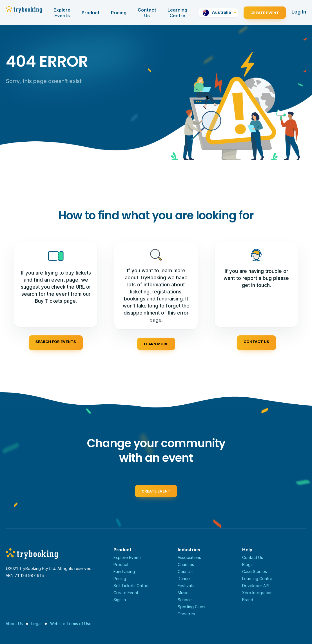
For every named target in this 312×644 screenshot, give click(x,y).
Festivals (186, 586)
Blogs (247, 564)
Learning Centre (177, 13)
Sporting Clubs (191, 607)
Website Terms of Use (71, 624)
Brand (248, 600)
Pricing (119, 13)
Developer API (256, 586)
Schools (185, 600)
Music (183, 593)
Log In (299, 12)
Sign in (120, 600)
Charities (186, 564)
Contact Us (147, 13)
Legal (36, 624)
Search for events (56, 342)
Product (91, 13)
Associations (189, 557)
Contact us (256, 342)
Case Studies (255, 571)
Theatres (186, 614)
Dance (184, 579)
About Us (14, 624)
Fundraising (124, 571)
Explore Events (62, 13)
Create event (156, 494)
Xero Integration (257, 593)
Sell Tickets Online (131, 586)
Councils (186, 571)
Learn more (156, 344)
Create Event (265, 13)
